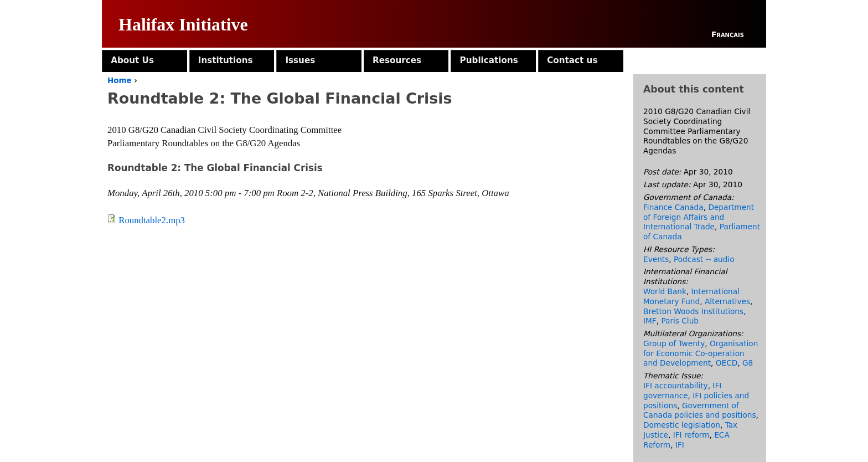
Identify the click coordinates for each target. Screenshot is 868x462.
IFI (680, 445)
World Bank (665, 291)
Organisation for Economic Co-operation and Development (701, 353)
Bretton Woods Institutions (693, 311)
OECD (727, 363)
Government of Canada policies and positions (700, 410)
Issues (300, 60)
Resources (397, 60)
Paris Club (680, 321)
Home (120, 81)
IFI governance (682, 391)
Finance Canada (673, 207)
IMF (650, 321)
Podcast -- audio (704, 259)
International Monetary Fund (691, 296)
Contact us (572, 60)
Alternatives (727, 301)
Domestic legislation (682, 425)
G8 (748, 363)
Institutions (226, 60)
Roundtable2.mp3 (152, 220)
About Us (132, 60)
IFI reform (691, 435)
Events (656, 259)
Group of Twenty (674, 343)
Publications (489, 60)
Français (728, 34)
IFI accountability (676, 386)
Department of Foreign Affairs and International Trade (699, 217)
